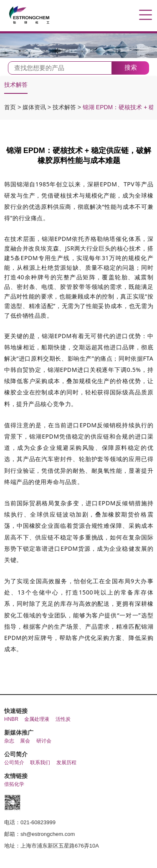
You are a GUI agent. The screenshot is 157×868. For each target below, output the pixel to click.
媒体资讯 (35, 107)
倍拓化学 (14, 784)
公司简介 (14, 763)
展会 (25, 741)
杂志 (9, 741)
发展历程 (66, 763)
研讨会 (44, 741)
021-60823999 (38, 822)
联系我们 (40, 763)
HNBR (11, 719)
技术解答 (16, 85)
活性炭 (63, 719)
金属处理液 (37, 719)
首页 (11, 107)
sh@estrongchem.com (48, 834)
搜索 (131, 67)
